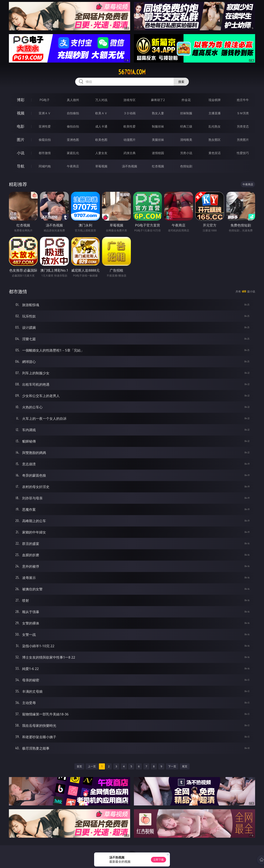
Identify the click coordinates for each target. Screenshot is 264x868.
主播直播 (215, 113)
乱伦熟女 (215, 126)
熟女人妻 (158, 113)
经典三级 (186, 126)
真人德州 (73, 100)
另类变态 (243, 126)
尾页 (185, 766)
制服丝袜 (158, 126)
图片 (21, 140)
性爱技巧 (243, 153)
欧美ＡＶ (101, 113)
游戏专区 (130, 100)
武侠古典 (130, 153)
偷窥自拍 (45, 140)
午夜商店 (73, 166)
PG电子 (45, 100)
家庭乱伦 (73, 153)
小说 (21, 153)
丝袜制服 (186, 113)
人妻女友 (101, 153)
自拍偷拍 (73, 113)
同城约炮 (45, 166)
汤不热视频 (130, 166)
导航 (21, 166)
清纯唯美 (186, 140)
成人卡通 (101, 126)
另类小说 (186, 153)
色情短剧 (186, 166)
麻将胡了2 (158, 100)
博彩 (21, 100)
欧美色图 (101, 140)
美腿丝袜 (158, 140)
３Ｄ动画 (130, 113)
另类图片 (243, 140)
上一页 (92, 766)
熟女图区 (215, 140)
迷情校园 (158, 153)
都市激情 (45, 153)
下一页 (172, 766)
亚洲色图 (73, 140)
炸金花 (186, 100)
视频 (21, 113)
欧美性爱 (130, 126)
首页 (79, 766)
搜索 (181, 82)
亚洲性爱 (45, 126)
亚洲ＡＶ (45, 113)
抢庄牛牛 (243, 100)
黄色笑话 (215, 153)
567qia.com (132, 72)
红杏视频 (158, 166)
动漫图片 (130, 140)
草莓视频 (101, 166)
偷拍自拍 (73, 126)
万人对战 (101, 100)
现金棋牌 (215, 100)
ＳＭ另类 (243, 113)
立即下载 (159, 860)
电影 (21, 126)
